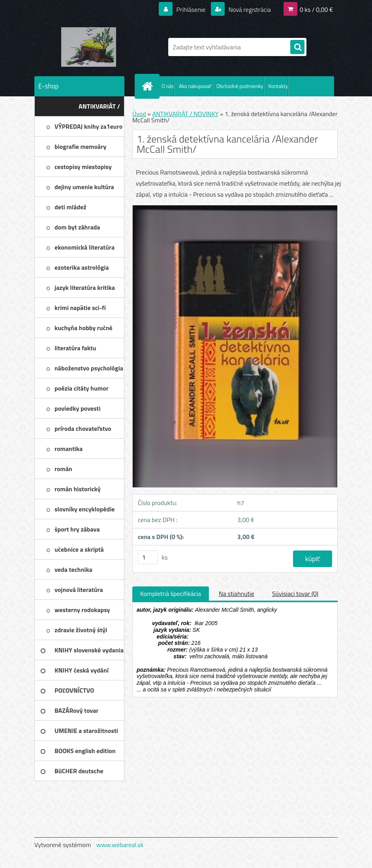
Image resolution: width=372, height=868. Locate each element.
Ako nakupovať (195, 86)
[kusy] (148, 557)
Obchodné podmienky (240, 86)
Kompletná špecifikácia (171, 594)
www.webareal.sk (120, 845)
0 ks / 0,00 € (316, 9)
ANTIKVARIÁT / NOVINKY (185, 114)
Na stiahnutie (237, 594)
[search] (297, 47)
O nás (168, 86)
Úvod (139, 114)
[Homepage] (149, 86)
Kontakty (278, 86)
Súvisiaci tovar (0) (295, 594)
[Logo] (89, 47)
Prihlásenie (191, 9)
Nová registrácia (249, 9)
